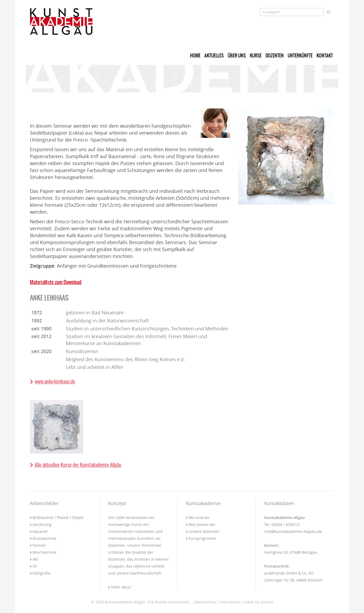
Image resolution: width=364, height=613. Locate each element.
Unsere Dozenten (203, 531)
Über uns (237, 56)
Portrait (38, 545)
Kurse (256, 56)
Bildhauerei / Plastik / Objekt (57, 518)
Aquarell (39, 531)
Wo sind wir (198, 518)
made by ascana (258, 602)
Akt (34, 559)
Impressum (230, 602)
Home (195, 56)
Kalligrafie (40, 573)
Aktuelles (214, 56)
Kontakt (325, 56)
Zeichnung (41, 524)
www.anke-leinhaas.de (52, 382)
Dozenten (275, 56)
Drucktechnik (43, 538)
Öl (33, 566)
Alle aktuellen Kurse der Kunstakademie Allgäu (76, 465)
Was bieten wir (201, 524)
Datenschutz (205, 602)
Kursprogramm (201, 538)
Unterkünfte (300, 56)
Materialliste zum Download (56, 282)
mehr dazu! (120, 587)
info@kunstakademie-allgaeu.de (293, 531)
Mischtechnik (43, 552)
